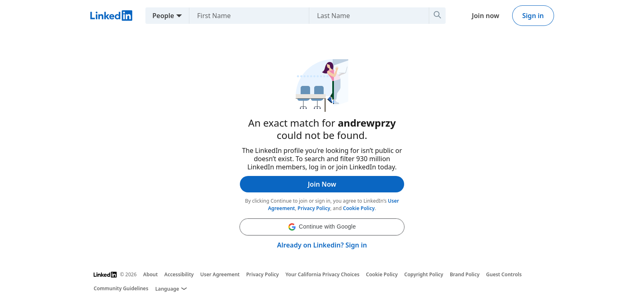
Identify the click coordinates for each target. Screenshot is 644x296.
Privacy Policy (314, 208)
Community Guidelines (121, 288)
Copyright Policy (424, 274)
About (151, 274)
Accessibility (179, 274)
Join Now (322, 184)
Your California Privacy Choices (322, 274)
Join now (486, 16)
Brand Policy (465, 274)
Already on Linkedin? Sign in (322, 245)
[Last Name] (366, 16)
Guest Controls (504, 274)
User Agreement (220, 274)
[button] (322, 227)
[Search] (437, 16)
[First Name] (246, 16)
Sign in (533, 16)
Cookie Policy (359, 208)
